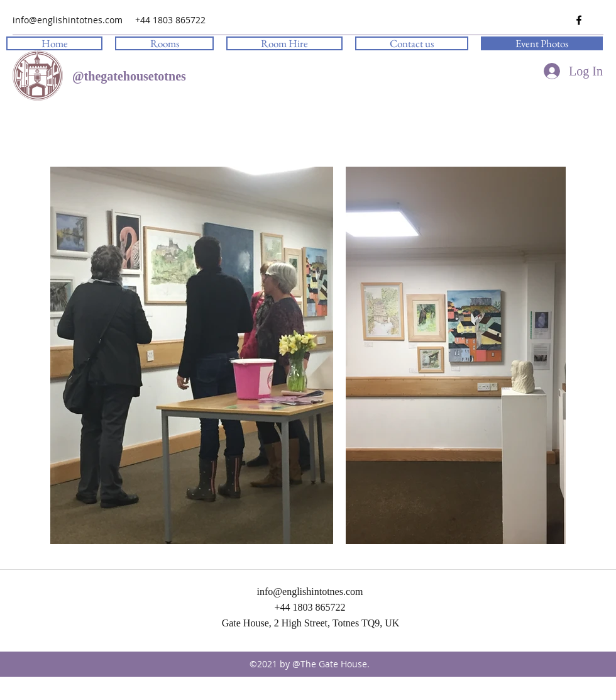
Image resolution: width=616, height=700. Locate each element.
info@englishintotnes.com (68, 20)
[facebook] (579, 20)
